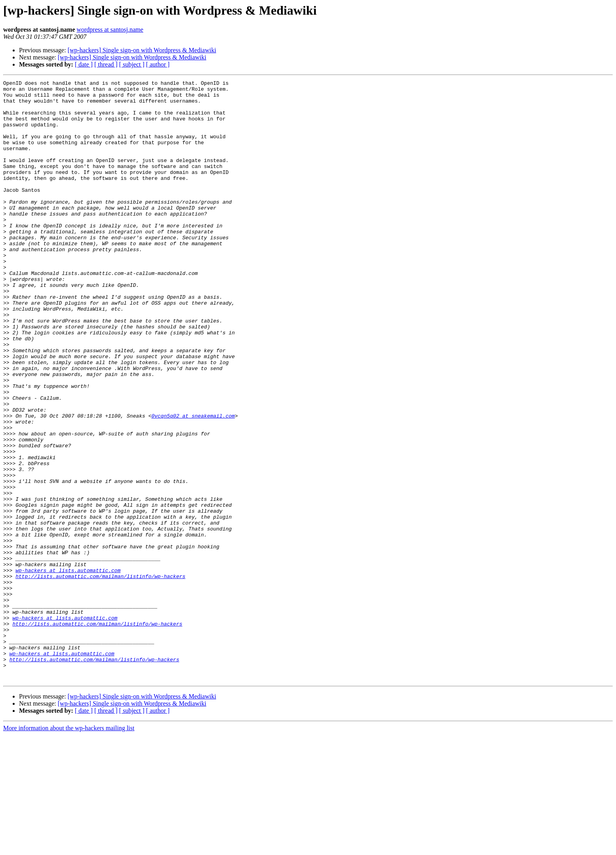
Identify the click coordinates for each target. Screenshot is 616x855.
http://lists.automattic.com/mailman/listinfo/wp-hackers (100, 676)
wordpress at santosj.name (110, 30)
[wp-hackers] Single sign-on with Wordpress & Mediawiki (142, 50)
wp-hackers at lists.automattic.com (68, 669)
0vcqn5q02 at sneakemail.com (193, 483)
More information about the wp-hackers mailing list (69, 848)
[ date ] (84, 64)
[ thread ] (106, 64)
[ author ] (158, 64)
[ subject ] (132, 64)
